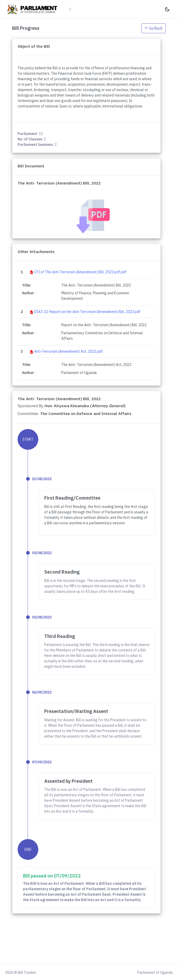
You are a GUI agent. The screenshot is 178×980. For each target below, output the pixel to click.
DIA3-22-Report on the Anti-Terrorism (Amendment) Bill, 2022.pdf (87, 312)
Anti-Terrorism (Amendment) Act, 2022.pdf (68, 351)
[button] (154, 28)
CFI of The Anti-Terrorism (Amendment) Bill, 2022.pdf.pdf (80, 272)
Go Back (154, 28)
